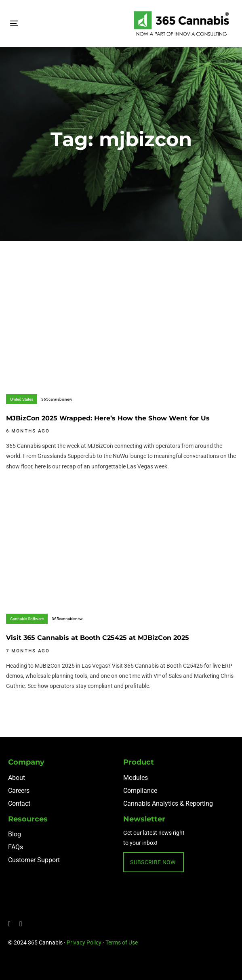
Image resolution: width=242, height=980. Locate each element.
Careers (19, 791)
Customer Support (34, 860)
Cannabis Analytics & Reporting (168, 803)
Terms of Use (122, 942)
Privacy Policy (84, 942)
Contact (19, 803)
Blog (15, 834)
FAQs (16, 847)
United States (22, 399)
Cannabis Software (27, 619)
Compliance (140, 791)
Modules (136, 778)
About (17, 778)
